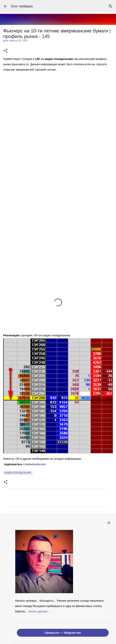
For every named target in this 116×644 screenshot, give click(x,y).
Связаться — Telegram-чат (63, 633)
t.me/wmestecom (35, 464)
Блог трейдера (22, 6)
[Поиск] (110, 6)
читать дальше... (39, 611)
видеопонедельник (18, 473)
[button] (6, 51)
